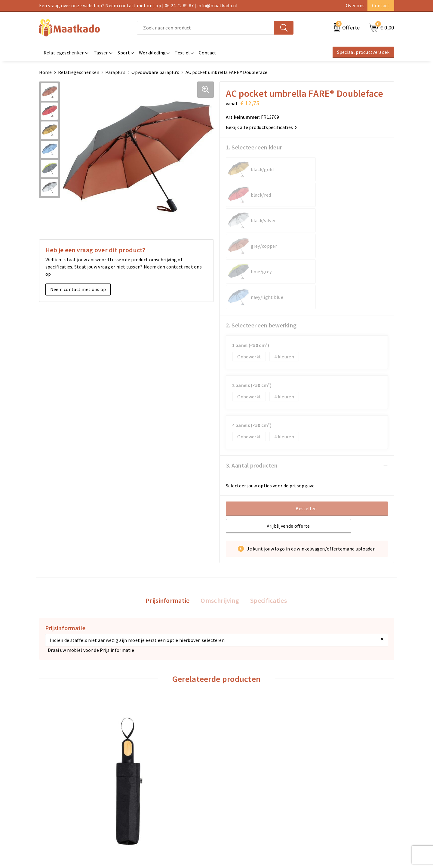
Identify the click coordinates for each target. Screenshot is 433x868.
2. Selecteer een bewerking (261, 223)
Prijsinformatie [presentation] (170, 498)
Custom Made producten (155, 803)
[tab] (170, 499)
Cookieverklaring (328, 794)
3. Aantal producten (252, 363)
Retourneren (233, 803)
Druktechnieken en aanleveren (162, 813)
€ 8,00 (60, 712)
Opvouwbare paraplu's (155, 72)
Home (46, 72)
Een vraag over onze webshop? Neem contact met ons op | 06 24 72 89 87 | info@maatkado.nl (138, 5)
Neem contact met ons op (78, 289)
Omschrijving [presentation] (220, 498)
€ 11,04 (239, 721)
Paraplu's (115, 72)
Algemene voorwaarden (335, 784)
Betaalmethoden (238, 794)
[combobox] (206, 28)
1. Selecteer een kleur (254, 147)
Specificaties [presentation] (266, 498)
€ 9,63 (149, 728)
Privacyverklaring (328, 803)
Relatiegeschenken (79, 72)
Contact (381, 5)
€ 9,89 (326, 712)
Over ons (355, 5)
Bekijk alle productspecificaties (261, 127)
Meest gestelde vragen (154, 794)
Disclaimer (321, 813)
